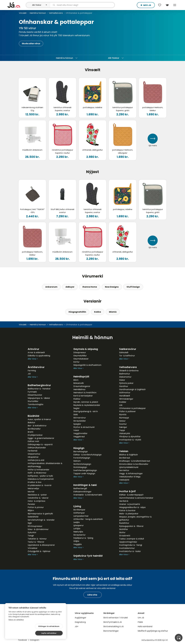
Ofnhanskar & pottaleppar (132, 408)
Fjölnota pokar (126, 383)
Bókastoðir (79, 383)
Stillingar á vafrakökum (25, 633)
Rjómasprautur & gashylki (40, 514)
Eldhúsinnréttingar (82, 492)
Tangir (31, 536)
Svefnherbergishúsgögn (85, 470)
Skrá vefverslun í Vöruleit (116, 618)
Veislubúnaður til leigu (130, 477)
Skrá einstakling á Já (113, 626)
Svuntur (123, 424)
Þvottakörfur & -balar (130, 551)
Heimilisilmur (79, 389)
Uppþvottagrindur (128, 542)
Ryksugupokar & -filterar (131, 526)
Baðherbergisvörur (39, 385)
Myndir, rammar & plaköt (86, 402)
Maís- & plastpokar (129, 514)
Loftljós (77, 529)
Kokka (98, 312)
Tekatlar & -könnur (37, 539)
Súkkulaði (124, 352)
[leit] (82, 5)
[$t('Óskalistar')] (160, 5)
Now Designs (112, 287)
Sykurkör (32, 532)
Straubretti (125, 536)
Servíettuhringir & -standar (41, 520)
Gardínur (124, 386)
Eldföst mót (33, 441)
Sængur (123, 427)
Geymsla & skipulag (86, 349)
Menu (175, 5)
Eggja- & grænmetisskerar (41, 438)
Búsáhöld (33, 416)
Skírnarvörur (80, 418)
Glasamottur (34, 454)
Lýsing (77, 506)
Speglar (77, 424)
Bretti (30, 432)
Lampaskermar (81, 516)
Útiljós (76, 541)
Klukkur (77, 399)
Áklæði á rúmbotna (129, 371)
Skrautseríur (79, 535)
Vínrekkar (33, 548)
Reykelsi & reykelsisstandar (87, 405)
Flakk (140, 622)
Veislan (124, 451)
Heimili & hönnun (38, 13)
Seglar (77, 408)
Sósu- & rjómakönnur (38, 529)
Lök (121, 405)
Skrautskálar (80, 421)
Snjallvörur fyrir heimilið (88, 556)
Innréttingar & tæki (85, 485)
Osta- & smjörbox (36, 501)
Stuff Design (133, 287)
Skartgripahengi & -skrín (86, 411)
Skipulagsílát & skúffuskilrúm (87, 365)
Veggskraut (79, 437)
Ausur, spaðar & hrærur (39, 419)
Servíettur (124, 470)
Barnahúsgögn (81, 452)
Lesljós (77, 522)
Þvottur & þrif (127, 491)
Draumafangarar (82, 386)
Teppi (122, 430)
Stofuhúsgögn (80, 467)
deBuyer (70, 287)
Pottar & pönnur (36, 507)
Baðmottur (125, 374)
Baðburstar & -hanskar (39, 389)
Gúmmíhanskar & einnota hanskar (136, 498)
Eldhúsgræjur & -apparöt (40, 444)
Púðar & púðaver (127, 411)
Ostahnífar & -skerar (38, 498)
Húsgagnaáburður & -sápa (132, 507)
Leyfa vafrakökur (51, 633)
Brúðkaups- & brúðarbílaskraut (135, 461)
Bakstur (31, 422)
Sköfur (122, 532)
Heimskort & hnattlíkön (85, 393)
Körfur (76, 362)
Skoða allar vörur (31, 44)
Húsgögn (79, 448)
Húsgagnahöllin (77, 312)
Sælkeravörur (128, 349)
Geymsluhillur (80, 356)
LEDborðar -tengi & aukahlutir (88, 519)
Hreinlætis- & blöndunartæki (88, 495)
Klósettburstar (35, 395)
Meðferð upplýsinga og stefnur (153, 631)
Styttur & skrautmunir (84, 427)
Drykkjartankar (35, 435)
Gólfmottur (125, 393)
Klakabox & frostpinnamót (41, 479)
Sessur (122, 421)
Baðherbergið (80, 488)
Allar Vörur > (33, 359)
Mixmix (113, 312)
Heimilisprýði (81, 377)
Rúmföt (123, 415)
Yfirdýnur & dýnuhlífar (130, 437)
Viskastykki (125, 433)
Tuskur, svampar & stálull (132, 539)
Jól (29, 374)
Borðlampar (79, 510)
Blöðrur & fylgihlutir (129, 455)
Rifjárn (31, 510)
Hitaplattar (33, 457)
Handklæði (125, 396)
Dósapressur (80, 352)
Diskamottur (125, 377)
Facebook (23, 640)
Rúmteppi (124, 418)
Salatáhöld (33, 517)
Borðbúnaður (34, 429)
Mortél (31, 492)
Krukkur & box (35, 482)
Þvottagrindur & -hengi (131, 545)
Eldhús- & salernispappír (131, 495)
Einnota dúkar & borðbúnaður (134, 464)
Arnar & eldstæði (36, 352)
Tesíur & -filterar (36, 542)
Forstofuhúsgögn (82, 458)
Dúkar (122, 380)
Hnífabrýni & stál (36, 460)
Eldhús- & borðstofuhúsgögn (87, 455)
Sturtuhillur (33, 401)
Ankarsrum (51, 287)
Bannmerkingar (111, 631)
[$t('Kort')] (167, 5)
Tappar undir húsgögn (84, 474)
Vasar (76, 430)
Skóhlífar (124, 529)
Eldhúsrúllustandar (37, 448)
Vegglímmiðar (80, 433)
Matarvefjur (33, 488)
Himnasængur (126, 399)
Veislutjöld (124, 480)
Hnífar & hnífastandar (39, 470)
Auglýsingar (80, 618)
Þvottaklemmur (127, 548)
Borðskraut (125, 458)
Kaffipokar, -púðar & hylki (40, 476)
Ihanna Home (90, 287)
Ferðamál (32, 451)
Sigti (30, 523)
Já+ (77, 626)
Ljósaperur (79, 525)
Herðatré (124, 501)
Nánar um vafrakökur (16, 626)
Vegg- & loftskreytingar (131, 474)
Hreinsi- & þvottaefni (129, 504)
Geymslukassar (81, 359)
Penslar (31, 504)
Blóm (76, 380)
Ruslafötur (124, 523)
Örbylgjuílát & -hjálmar (39, 551)
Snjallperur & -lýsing (83, 538)
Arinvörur (33, 349)
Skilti (76, 415)
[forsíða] (16, 5)
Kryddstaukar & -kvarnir (40, 485)
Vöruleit (23, 13)
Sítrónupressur (35, 526)
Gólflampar (79, 513)
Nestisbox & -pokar (37, 495)
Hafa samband (145, 626)
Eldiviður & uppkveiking (39, 356)
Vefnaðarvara (56, 13)
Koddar (123, 402)
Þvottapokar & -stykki (130, 440)
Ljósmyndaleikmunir (129, 467)
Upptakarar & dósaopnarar (41, 545)
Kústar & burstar (127, 510)
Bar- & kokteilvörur (37, 426)
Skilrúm (77, 461)
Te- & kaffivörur (127, 356)
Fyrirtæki (32, 392)
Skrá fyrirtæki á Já (112, 622)
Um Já (141, 618)
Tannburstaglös (35, 404)
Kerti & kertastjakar (83, 396)
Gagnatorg (80, 622)
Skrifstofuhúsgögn (82, 464)
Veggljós (78, 544)
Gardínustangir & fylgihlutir (132, 389)
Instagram (35, 640)
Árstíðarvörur (36, 367)
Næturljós (78, 532)
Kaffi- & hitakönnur (37, 473)
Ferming (32, 371)
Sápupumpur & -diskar (39, 398)
